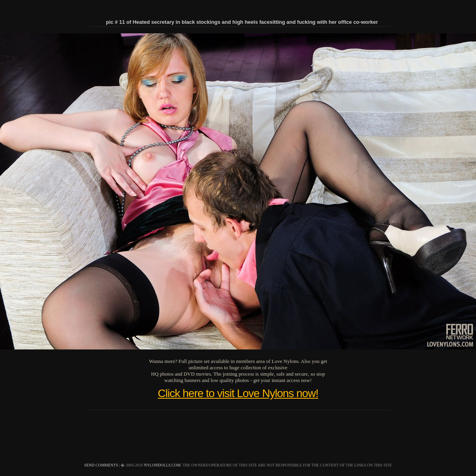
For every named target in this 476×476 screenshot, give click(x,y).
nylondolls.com (162, 465)
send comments (101, 465)
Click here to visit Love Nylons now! (238, 393)
